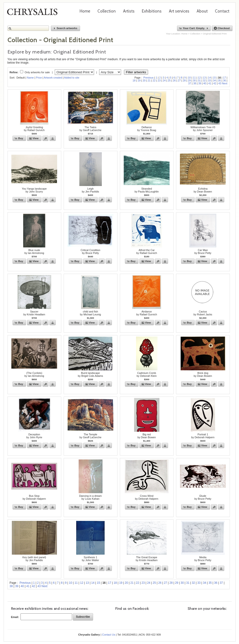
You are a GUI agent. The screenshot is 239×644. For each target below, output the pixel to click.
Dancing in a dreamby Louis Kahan (90, 497)
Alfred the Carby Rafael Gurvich (147, 252)
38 (195, 83)
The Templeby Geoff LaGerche (90, 436)
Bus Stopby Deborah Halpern (34, 497)
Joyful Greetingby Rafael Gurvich (34, 129)
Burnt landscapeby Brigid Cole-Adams (90, 374)
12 (199, 78)
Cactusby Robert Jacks (203, 313)
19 (139, 80)
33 (209, 80)
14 (209, 78)
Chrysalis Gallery (34, 13)
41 (210, 83)
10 (189, 78)
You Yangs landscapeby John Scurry (34, 190)
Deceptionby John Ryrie (34, 436)
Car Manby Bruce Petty (203, 252)
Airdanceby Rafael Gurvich (147, 313)
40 (205, 83)
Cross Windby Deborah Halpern (147, 497)
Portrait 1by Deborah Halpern (203, 436)
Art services (179, 11)
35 (219, 80)
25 (169, 80)
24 (164, 80)
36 (225, 80)
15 (214, 78)
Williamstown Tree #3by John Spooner (203, 129)
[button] (66, 28)
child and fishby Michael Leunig (90, 313)
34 (214, 80)
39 (200, 83)
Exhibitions (152, 11)
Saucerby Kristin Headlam (34, 313)
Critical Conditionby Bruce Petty (90, 252)
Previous (149, 78)
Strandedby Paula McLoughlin (147, 190)
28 (184, 80)
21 (149, 80)
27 (179, 80)
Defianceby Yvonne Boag (147, 129)
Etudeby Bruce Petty (203, 497)
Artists (129, 11)
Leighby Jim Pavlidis (90, 190)
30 (194, 80)
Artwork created (53, 78)
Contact (222, 11)
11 (194, 78)
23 (159, 80)
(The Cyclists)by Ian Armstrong (34, 374)
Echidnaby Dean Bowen (203, 190)
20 (144, 80)
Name (30, 78)
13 (204, 78)
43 (220, 83)
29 (189, 80)
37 (190, 83)
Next (225, 83)
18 (134, 80)
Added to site (72, 78)
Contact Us (109, 635)
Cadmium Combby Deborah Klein (147, 374)
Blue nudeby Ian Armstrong (34, 252)
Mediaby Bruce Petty (203, 559)
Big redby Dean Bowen (147, 436)
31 (199, 80)
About (202, 11)
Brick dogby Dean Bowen (203, 374)
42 (215, 83)
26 (174, 80)
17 (225, 78)
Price (39, 78)
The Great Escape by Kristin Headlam (147, 559)
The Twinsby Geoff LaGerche (90, 129)
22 (154, 80)
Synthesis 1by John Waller (90, 559)
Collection (107, 11)
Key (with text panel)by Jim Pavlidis (34, 559)
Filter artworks (136, 72)
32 (204, 80)
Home (85, 11)
